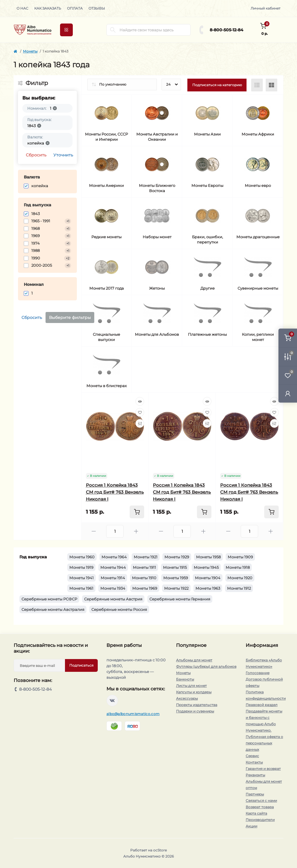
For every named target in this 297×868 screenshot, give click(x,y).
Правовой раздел (262, 705)
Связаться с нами (261, 801)
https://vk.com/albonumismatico (112, 701)
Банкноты (185, 679)
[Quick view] (140, 401)
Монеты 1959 (176, 578)
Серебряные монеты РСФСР (49, 599)
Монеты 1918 (238, 567)
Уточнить (63, 155)
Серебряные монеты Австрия (113, 599)
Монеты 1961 (81, 588)
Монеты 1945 (206, 567)
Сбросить (36, 155)
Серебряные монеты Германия (180, 599)
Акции (251, 826)
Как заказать (48, 8)
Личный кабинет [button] (266, 8)
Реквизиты (255, 775)
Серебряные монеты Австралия (53, 609)
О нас (22, 8)
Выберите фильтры (70, 317)
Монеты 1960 (82, 557)
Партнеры (255, 794)
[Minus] (94, 531)
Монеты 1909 (240, 557)
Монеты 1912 (239, 588)
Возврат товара (260, 807)
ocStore (160, 850)
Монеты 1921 (146, 557)
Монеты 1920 (240, 578)
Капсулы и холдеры (194, 692)
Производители (260, 820)
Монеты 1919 (81, 567)
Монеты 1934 (113, 588)
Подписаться (81, 665)
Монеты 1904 (208, 578)
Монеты (30, 51)
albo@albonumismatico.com (133, 714)
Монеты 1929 (177, 557)
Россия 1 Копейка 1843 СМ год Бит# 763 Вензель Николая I (115, 492)
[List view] (257, 85)
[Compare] (140, 423)
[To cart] (137, 512)
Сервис (252, 756)
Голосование (258, 673)
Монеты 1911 (144, 567)
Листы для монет (191, 686)
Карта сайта (256, 813)
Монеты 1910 (144, 578)
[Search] (113, 30)
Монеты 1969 (145, 588)
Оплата (75, 8)
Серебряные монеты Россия (119, 609)
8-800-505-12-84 (227, 30)
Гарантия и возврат (263, 769)
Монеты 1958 (208, 557)
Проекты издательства (197, 705)
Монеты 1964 (114, 557)
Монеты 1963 (208, 588)
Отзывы (97, 8)
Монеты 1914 (113, 578)
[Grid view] (271, 85)
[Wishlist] (140, 412)
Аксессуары (187, 698)
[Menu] (66, 30)
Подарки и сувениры (195, 711)
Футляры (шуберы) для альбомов (206, 666)
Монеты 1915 (175, 567)
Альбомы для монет (194, 660)
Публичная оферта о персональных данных (264, 743)
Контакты (254, 762)
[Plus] (136, 531)
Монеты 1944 (113, 567)
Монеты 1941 (82, 578)
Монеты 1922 (176, 588)
